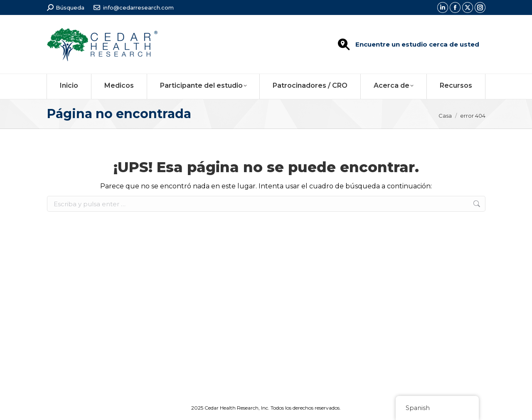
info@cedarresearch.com (138, 7)
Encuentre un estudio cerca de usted (417, 44)
